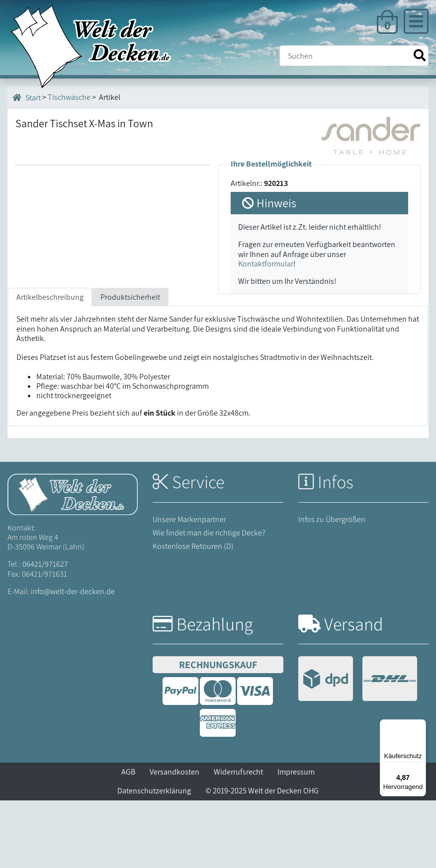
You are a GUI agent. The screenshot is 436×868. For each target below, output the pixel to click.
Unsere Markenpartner (189, 586)
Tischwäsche (69, 97)
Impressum (296, 839)
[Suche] (354, 56)
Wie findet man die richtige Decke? (209, 600)
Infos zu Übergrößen (332, 586)
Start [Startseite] (27, 97)
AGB (128, 839)
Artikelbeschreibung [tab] (50, 365)
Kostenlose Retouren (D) (193, 614)
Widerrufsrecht (238, 839)
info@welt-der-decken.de (73, 659)
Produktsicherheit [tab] (130, 365)
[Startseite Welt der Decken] (73, 561)
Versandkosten (174, 839)
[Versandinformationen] (358, 747)
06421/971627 (45, 632)
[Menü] (420, 725)
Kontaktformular (266, 264)
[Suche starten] (420, 55)
